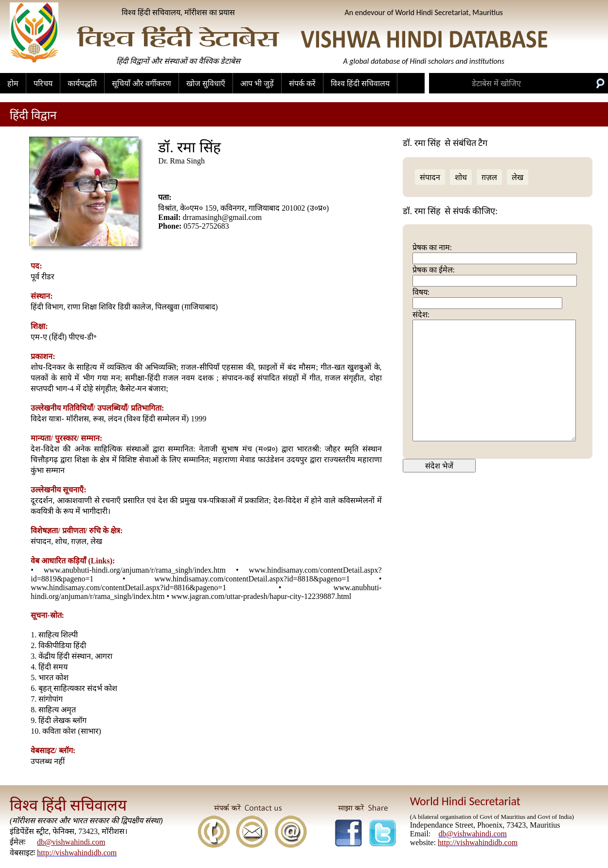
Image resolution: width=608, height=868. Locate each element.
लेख (518, 177)
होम (13, 83)
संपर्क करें (302, 83)
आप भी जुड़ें (257, 83)
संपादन (430, 177)
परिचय (43, 83)
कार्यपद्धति (82, 83)
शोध (461, 177)
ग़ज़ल (489, 177)
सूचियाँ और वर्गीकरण (142, 83)
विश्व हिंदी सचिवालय (360, 83)
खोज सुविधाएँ (206, 83)
